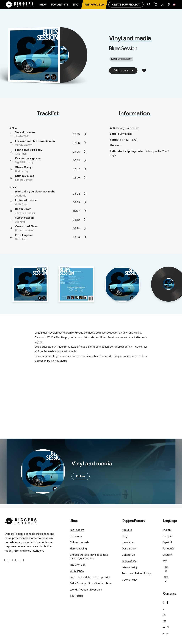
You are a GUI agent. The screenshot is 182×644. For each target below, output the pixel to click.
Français (167, 536)
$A (164, 615)
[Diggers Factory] (21, 520)
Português (168, 549)
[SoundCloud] (20, 560)
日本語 (166, 569)
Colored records (79, 542)
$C (164, 621)
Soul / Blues (77, 596)
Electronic (96, 590)
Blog (125, 536)
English (167, 530)
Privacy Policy (130, 567)
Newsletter (128, 542)
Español (167, 542)
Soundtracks (96, 583)
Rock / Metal (84, 577)
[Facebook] (5, 560)
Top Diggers (77, 530)
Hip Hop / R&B (102, 577)
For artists (60, 5)
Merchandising (78, 549)
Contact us (128, 555)
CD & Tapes (77, 571)
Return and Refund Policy (136, 573)
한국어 (166, 579)
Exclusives (76, 536)
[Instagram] (12, 560)
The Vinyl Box (94, 5)
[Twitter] (9, 560)
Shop (43, 5)
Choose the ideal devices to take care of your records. (89, 557)
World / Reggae (79, 590)
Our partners (129, 549)
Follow (81, 476)
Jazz (108, 583)
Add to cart (123, 71)
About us (127, 530)
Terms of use (129, 561)
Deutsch (167, 555)
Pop (72, 577)
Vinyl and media (130, 38)
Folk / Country (78, 583)
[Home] (20, 5)
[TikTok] (23, 560)
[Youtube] (16, 560)
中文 (165, 561)
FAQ (76, 5)
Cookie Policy (130, 580)
